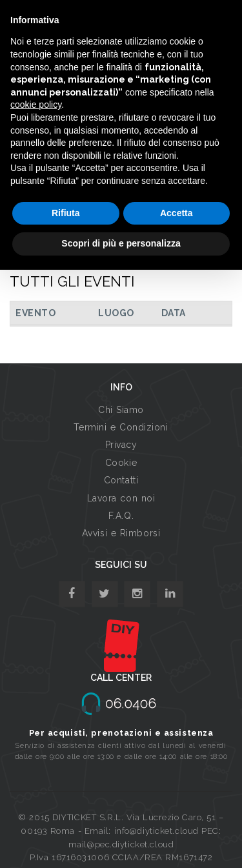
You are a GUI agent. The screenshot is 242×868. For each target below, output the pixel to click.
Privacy (121, 445)
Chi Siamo (121, 410)
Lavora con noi (121, 498)
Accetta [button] (176, 213)
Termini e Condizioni (121, 427)
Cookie (121, 463)
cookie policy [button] (36, 105)
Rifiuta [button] (66, 213)
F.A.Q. (121, 516)
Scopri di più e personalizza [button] (121, 243)
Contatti (121, 480)
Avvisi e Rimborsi (121, 533)
